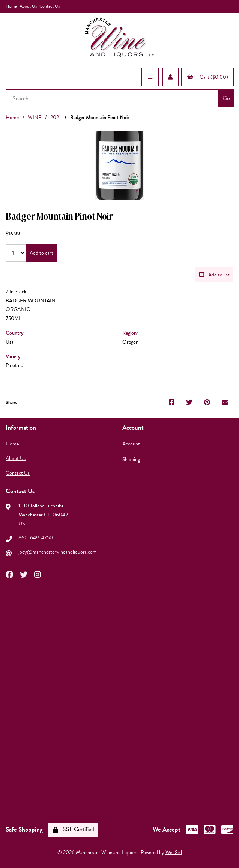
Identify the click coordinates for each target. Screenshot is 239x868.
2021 (56, 117)
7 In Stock (16, 292)
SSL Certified (74, 829)
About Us (28, 6)
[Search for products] (113, 98)
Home (11, 6)
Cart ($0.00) (208, 77)
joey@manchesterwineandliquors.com (58, 552)
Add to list (214, 275)
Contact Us (50, 6)
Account (131, 444)
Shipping (131, 460)
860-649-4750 (36, 538)
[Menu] (150, 77)
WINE (35, 117)
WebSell (174, 852)
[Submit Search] (226, 98)
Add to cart (41, 253)
